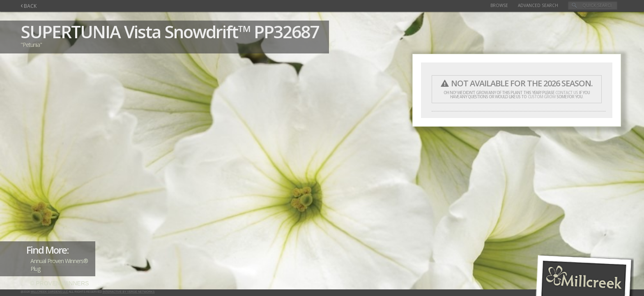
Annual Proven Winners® (59, 261)
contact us (567, 92)
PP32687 (286, 31)
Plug (35, 269)
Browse (499, 5)
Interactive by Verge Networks (129, 292)
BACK (29, 6)
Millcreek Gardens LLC (49, 292)
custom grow (542, 97)
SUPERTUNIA (70, 31)
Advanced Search (538, 5)
